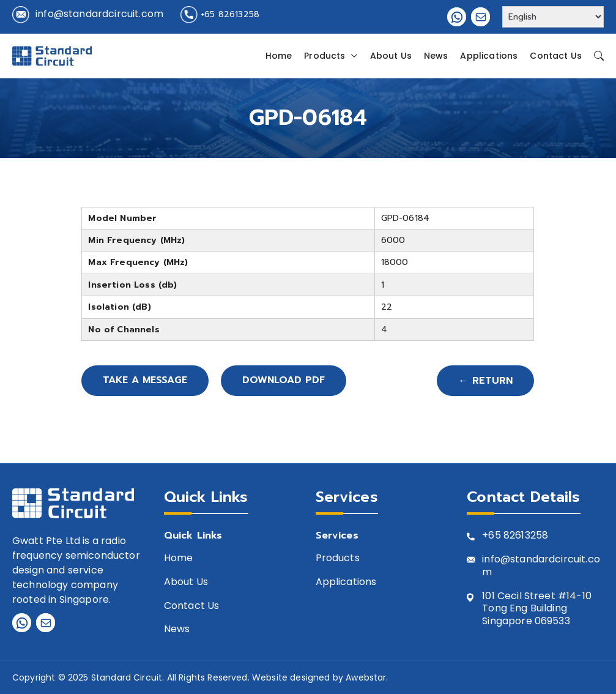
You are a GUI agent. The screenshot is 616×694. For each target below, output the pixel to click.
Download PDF (286, 381)
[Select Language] (553, 17)
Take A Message (146, 381)
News (436, 56)
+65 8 (496, 536)
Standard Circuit (127, 677)
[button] (352, 56)
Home (279, 56)
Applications (489, 56)
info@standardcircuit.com (99, 14)
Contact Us (556, 56)
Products (331, 56)
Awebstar (366, 677)
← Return (485, 381)
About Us (391, 56)
